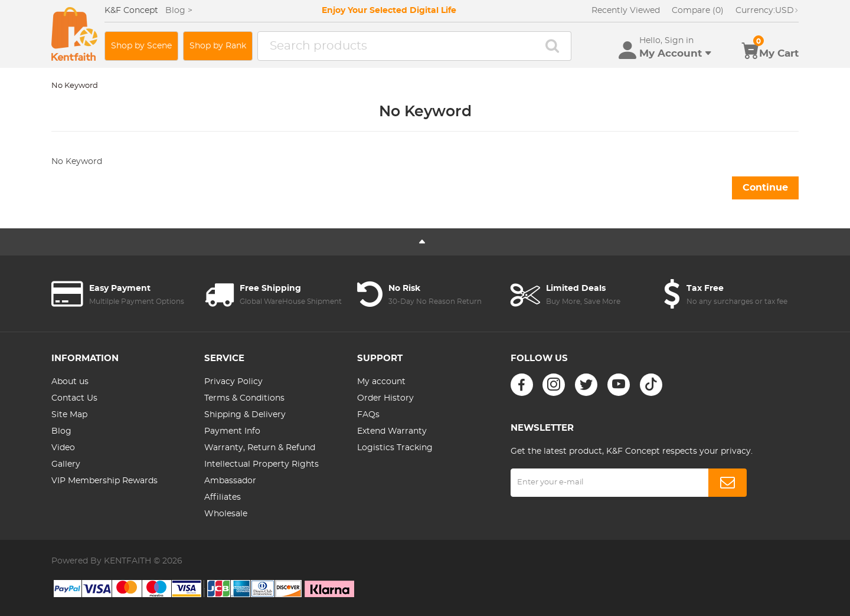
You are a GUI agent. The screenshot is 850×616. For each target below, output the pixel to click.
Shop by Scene (141, 46)
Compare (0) (698, 11)
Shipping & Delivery (245, 415)
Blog (61, 431)
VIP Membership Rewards (104, 481)
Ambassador (230, 481)
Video (63, 448)
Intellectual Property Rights (261, 464)
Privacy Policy (233, 382)
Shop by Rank (218, 46)
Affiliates (223, 497)
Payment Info (232, 431)
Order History (385, 398)
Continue (765, 188)
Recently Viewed (626, 11)
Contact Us (74, 398)
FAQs (368, 415)
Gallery (66, 464)
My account (381, 382)
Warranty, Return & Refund (260, 448)
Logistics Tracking (395, 448)
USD (767, 11)
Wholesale (226, 514)
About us (70, 382)
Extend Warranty (392, 431)
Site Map (69, 415)
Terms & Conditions (244, 398)
